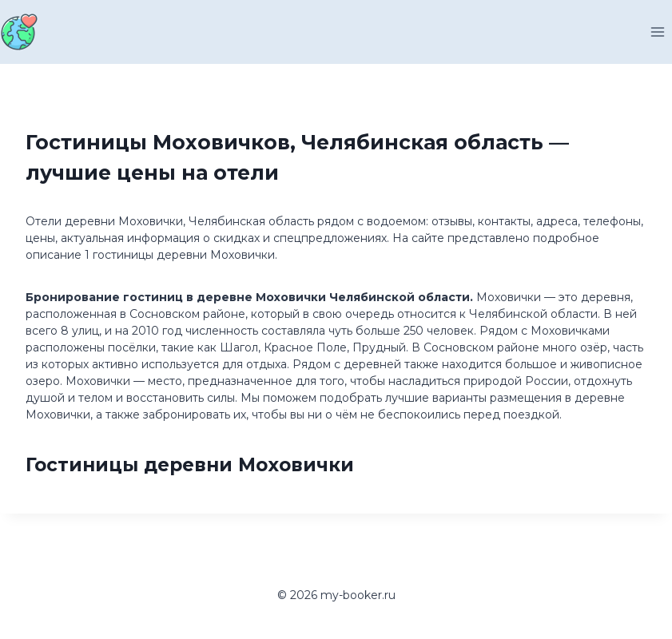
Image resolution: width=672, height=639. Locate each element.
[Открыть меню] (657, 32)
